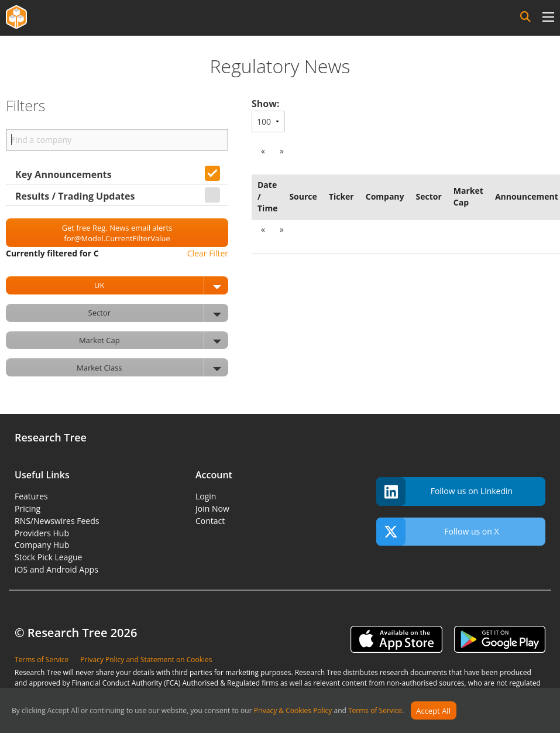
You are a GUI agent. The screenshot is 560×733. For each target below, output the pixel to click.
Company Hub (42, 545)
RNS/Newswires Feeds (57, 521)
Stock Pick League (48, 557)
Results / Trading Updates (75, 196)
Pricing (28, 508)
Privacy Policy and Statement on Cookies (146, 660)
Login (206, 496)
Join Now (212, 508)
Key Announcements (63, 174)
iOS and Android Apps (56, 569)
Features (31, 496)
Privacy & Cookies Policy (293, 711)
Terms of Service (375, 711)
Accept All (433, 711)
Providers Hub (42, 533)
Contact (210, 521)
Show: (266, 104)
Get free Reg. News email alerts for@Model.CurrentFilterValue (117, 233)
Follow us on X (438, 532)
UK (161, 285)
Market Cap (154, 340)
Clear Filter (208, 253)
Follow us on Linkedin (444, 491)
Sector (158, 313)
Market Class (152, 367)
